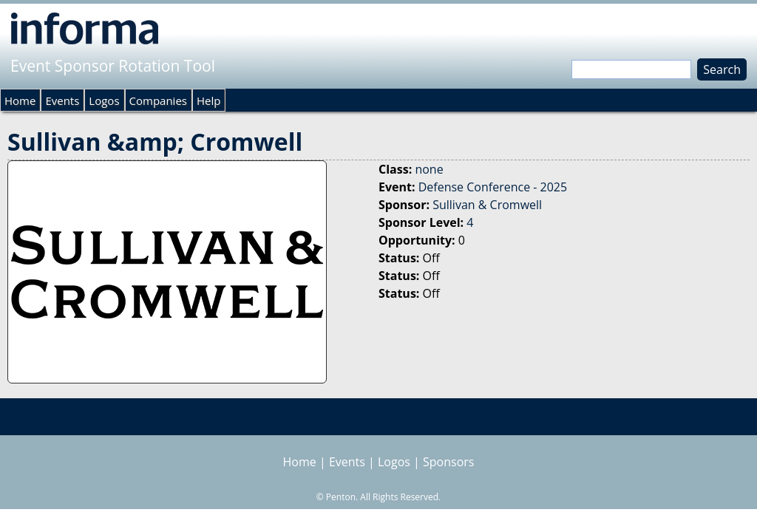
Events (62, 100)
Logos (104, 100)
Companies (158, 100)
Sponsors (448, 462)
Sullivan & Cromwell (487, 205)
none (429, 169)
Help (208, 100)
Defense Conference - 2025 (493, 187)
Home (20, 100)
